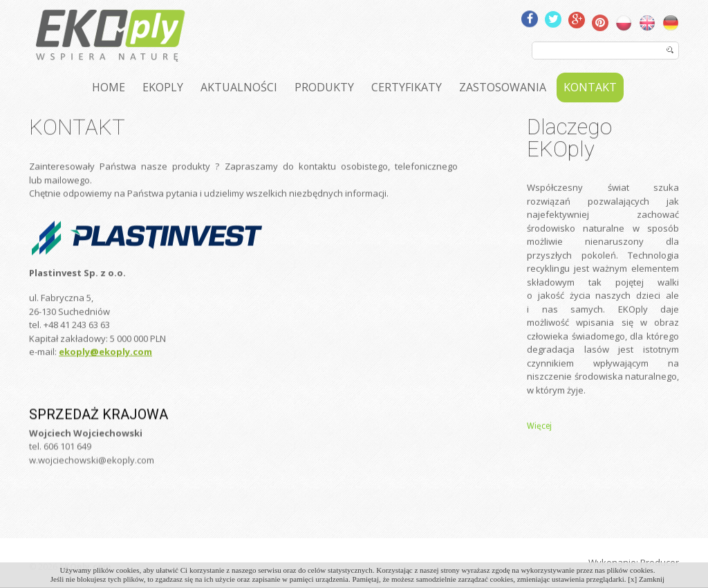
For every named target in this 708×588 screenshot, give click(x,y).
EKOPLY (163, 87)
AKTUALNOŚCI (239, 87)
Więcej (539, 441)
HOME (109, 87)
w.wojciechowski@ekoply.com (92, 483)
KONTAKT (590, 87)
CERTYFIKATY (407, 87)
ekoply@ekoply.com (105, 371)
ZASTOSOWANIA (503, 87)
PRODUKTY (324, 87)
